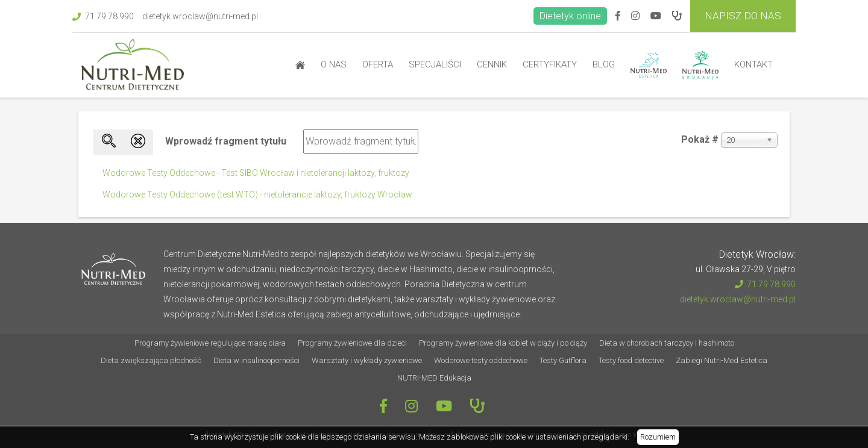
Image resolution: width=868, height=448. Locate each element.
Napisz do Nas (743, 16)
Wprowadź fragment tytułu (227, 141)
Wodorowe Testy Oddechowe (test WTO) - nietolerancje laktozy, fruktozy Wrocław (257, 194)
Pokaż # (700, 139)
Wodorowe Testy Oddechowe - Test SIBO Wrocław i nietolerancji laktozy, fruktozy (256, 173)
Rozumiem (658, 437)
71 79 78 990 (103, 16)
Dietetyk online (570, 16)
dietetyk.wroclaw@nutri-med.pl (200, 16)
